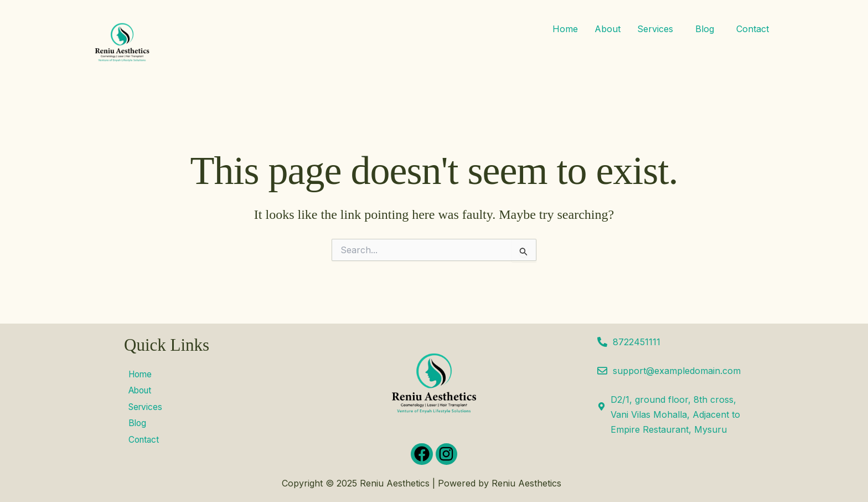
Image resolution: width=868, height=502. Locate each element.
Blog (705, 29)
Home (565, 29)
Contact (753, 29)
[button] (658, 29)
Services (655, 29)
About (608, 29)
